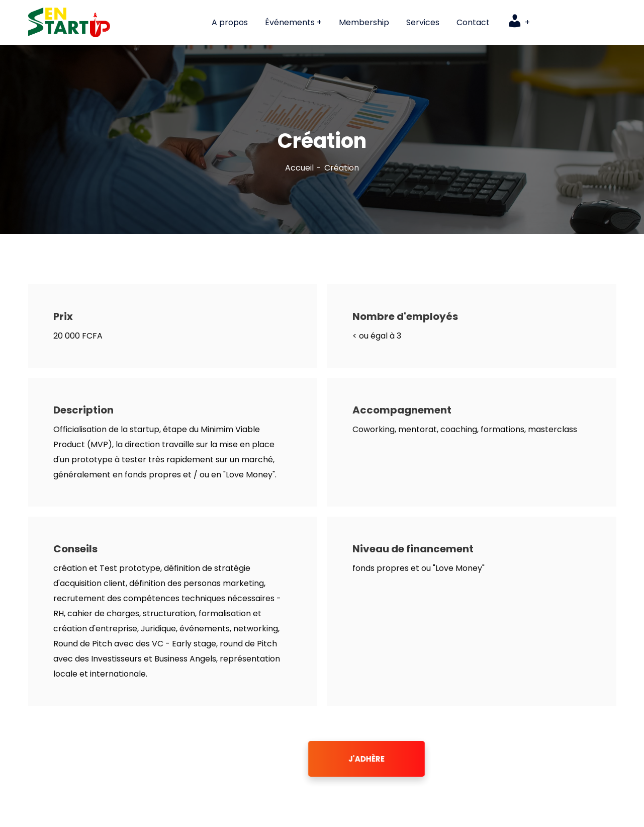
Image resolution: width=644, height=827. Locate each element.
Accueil (299, 168)
